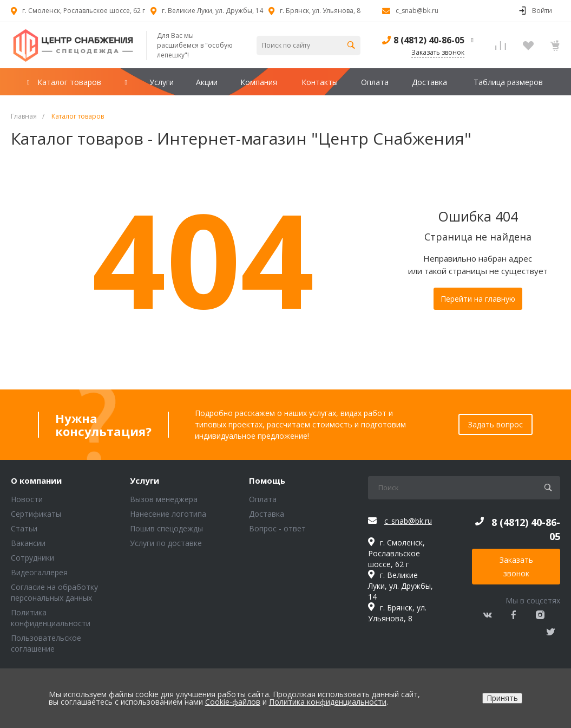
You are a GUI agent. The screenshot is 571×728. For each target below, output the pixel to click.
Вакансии (28, 543)
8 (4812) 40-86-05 (429, 40)
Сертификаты (36, 514)
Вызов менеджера (164, 499)
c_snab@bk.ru (417, 11)
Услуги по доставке (166, 543)
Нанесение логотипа (168, 514)
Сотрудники (32, 558)
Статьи (24, 528)
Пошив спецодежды (166, 528)
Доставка (267, 514)
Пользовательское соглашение (46, 643)
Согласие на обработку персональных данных (54, 592)
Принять (502, 698)
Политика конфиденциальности (51, 618)
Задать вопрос (495, 424)
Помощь (267, 481)
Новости (27, 499)
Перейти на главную (478, 299)
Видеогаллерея (39, 572)
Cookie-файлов (233, 702)
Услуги (145, 481)
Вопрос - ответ (277, 528)
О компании (36, 481)
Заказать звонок (516, 567)
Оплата (263, 499)
